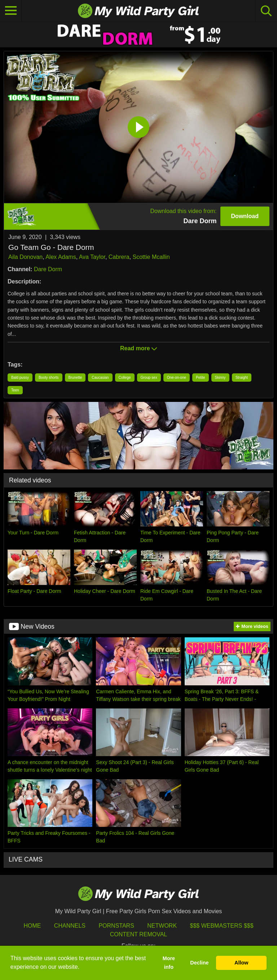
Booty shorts (49, 378)
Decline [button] (199, 963)
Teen (15, 390)
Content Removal (139, 934)
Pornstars (116, 926)
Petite (201, 378)
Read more (138, 348)
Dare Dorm (48, 269)
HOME (32, 926)
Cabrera (119, 257)
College (125, 378)
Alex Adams (61, 257)
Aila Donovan (25, 257)
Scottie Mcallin (151, 257)
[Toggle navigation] (11, 11)
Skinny (220, 378)
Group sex (149, 378)
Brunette (75, 378)
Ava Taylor (92, 257)
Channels (70, 926)
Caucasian (100, 378)
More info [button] (169, 963)
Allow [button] (241, 963)
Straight (242, 378)
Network (162, 926)
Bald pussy (20, 378)
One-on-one (177, 378)
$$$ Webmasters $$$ (222, 926)
